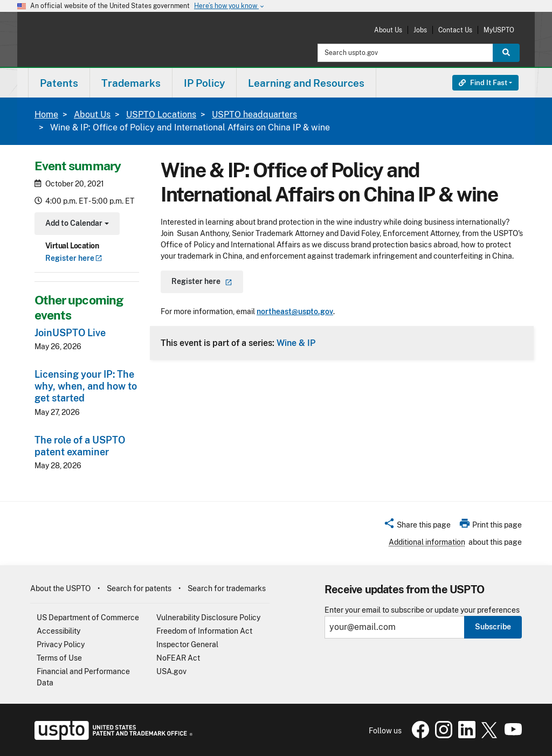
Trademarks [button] (131, 83)
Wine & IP (296, 343)
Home (46, 115)
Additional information (427, 542)
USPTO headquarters (254, 115)
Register (74, 258)
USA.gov (171, 671)
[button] (417, 526)
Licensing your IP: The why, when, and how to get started (86, 386)
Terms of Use (59, 658)
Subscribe (493, 627)
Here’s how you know (230, 6)
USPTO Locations (161, 115)
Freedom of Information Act (204, 631)
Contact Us (455, 30)
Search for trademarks (227, 588)
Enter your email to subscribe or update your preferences (422, 610)
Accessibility (58, 631)
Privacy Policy (61, 644)
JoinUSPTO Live (70, 333)
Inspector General (187, 644)
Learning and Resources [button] (306, 83)
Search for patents (139, 588)
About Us (388, 30)
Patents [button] (59, 83)
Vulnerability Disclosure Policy (208, 618)
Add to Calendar (76, 224)
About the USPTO (60, 588)
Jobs (420, 30)
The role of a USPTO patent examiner (80, 446)
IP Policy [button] (204, 83)
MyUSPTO (499, 30)
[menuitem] (59, 83)
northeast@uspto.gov (295, 311)
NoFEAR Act (178, 658)
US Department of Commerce (88, 618)
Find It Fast (483, 83)
